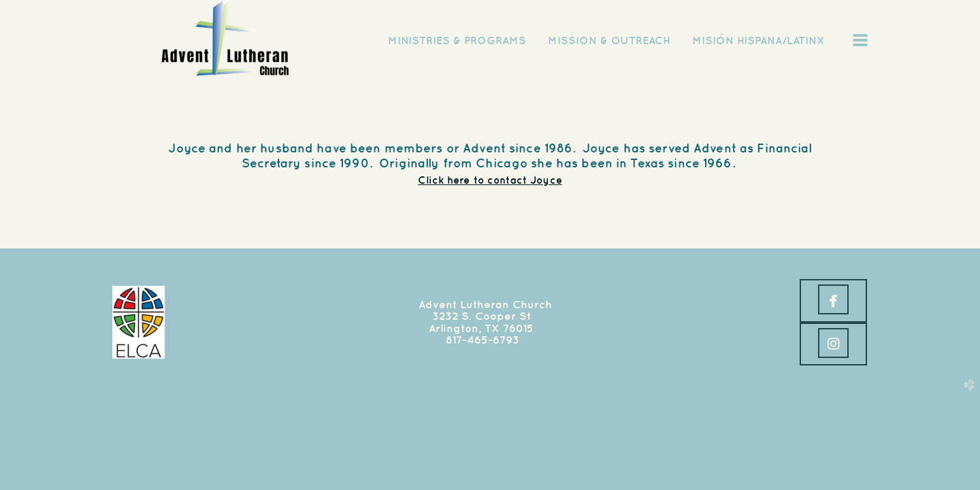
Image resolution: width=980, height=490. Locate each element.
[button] (833, 301)
